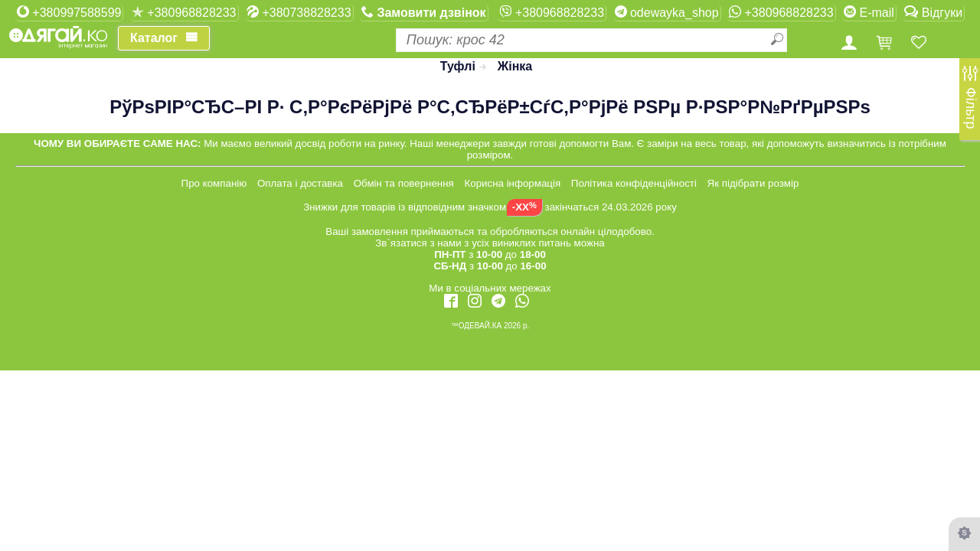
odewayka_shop (667, 12)
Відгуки (933, 12)
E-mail (869, 12)
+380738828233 (299, 12)
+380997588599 (69, 12)
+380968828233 (184, 12)
